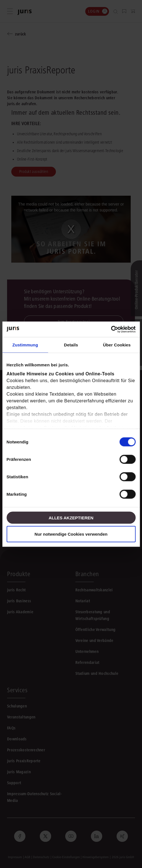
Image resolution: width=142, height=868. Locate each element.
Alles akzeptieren (71, 518)
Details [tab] (71, 345)
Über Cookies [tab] (117, 345)
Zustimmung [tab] (25, 345)
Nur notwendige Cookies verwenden (71, 534)
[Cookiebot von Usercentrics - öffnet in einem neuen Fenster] (111, 329)
